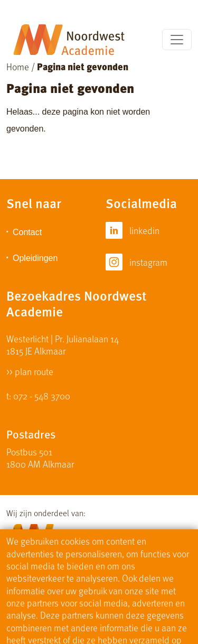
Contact (27, 232)
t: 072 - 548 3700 (38, 395)
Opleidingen (35, 258)
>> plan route (30, 371)
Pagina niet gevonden (83, 66)
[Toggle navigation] (177, 40)
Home (18, 66)
